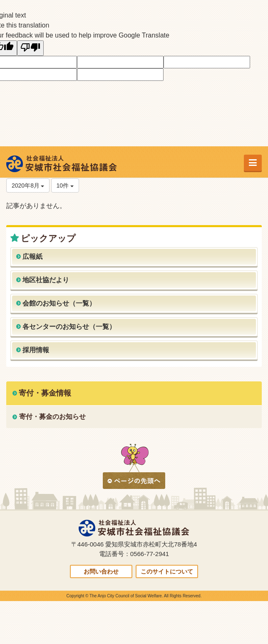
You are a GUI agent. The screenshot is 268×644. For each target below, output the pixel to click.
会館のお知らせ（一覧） (59, 303)
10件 (65, 185)
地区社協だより (46, 280)
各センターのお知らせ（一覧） (69, 327)
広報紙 (32, 257)
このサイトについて (167, 571)
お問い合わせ (101, 571)
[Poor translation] (30, 48)
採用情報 (36, 350)
